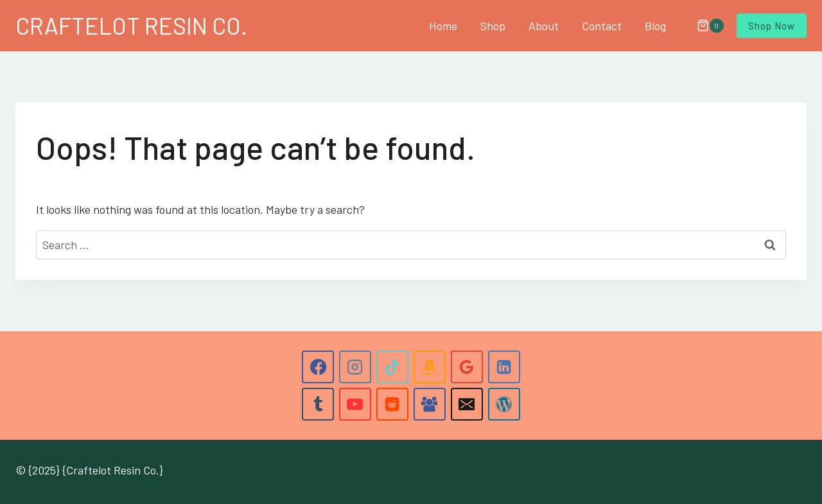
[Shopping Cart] (704, 26)
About (544, 26)
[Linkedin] (504, 367)
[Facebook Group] (430, 404)
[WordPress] (504, 404)
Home (443, 26)
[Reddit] (392, 404)
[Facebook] (318, 367)
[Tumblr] (318, 404)
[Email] (467, 404)
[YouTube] (355, 404)
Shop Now (772, 26)
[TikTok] (392, 367)
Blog (655, 26)
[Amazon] (430, 367)
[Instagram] (355, 367)
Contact (602, 26)
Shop (493, 26)
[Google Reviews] (467, 367)
